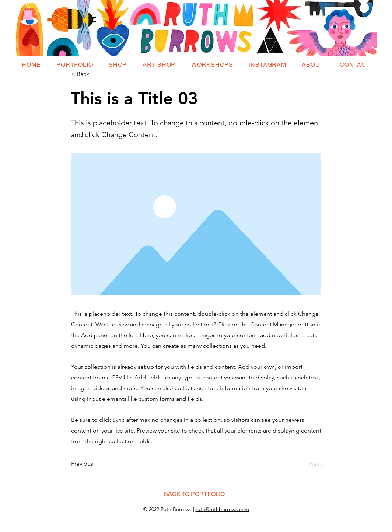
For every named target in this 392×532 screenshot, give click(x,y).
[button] (28, 13)
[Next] (303, 464)
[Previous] (95, 464)
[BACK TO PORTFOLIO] (194, 494)
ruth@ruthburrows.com (222, 509)
